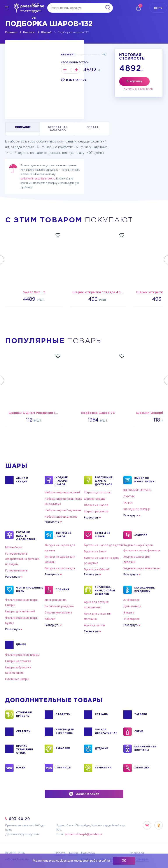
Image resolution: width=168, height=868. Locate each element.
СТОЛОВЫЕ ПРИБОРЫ (24, 715)
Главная (11, 33)
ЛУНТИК (129, 496)
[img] (7, 8)
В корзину (134, 81)
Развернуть (52, 522)
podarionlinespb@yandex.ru (38, 179)
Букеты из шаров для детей (103, 545)
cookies (61, 861)
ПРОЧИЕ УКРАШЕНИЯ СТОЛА (24, 749)
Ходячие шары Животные (141, 568)
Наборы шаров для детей (63, 492)
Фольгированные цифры (22, 655)
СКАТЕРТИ (23, 732)
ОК (124, 861)
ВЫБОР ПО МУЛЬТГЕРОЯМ (144, 480)
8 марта (129, 612)
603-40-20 (19, 819)
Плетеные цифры (17, 679)
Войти (158, 8)
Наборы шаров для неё (61, 517)
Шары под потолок (97, 492)
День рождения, (56, 600)
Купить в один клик (138, 89)
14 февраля (132, 619)
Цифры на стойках (18, 661)
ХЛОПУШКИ (142, 768)
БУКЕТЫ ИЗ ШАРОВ (102, 535)
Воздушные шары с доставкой (104, 481)
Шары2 (46, 33)
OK (159, 825)
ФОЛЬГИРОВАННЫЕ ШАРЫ (27, 590)
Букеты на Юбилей (97, 569)
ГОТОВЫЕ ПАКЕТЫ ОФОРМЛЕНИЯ (26, 536)
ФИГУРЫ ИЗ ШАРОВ (63, 535)
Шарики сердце (95, 499)
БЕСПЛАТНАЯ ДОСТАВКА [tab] (58, 129)
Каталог (29, 33)
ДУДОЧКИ (101, 749)
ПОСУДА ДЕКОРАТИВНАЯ (106, 732)
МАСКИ (21, 768)
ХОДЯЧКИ (141, 535)
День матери (132, 606)
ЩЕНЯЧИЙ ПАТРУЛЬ (137, 490)
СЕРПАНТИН (103, 768)
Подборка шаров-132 (73, 33)
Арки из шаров (94, 625)
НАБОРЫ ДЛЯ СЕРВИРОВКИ (65, 732)
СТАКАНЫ (102, 715)
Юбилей (50, 619)
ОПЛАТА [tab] (92, 127)
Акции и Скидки (22, 480)
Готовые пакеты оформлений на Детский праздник (22, 559)
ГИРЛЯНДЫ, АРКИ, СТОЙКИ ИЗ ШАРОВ (105, 590)
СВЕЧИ (139, 732)
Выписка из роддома (59, 606)
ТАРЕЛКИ (141, 715)
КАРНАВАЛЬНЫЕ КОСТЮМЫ (145, 749)
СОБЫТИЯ (62, 590)
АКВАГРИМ (63, 749)
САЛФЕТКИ (63, 715)
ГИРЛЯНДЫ (63, 768)
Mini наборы (14, 547)
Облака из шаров (96, 505)
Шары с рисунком (96, 511)
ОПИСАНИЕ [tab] (23, 127)
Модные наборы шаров (62, 481)
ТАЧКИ (128, 503)
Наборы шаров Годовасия (63, 510)
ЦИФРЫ (21, 645)
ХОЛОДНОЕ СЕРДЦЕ (137, 509)
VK (147, 825)
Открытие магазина (58, 612)
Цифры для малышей (20, 611)
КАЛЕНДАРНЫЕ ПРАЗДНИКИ (145, 590)
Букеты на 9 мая (95, 551)
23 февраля (132, 600)
